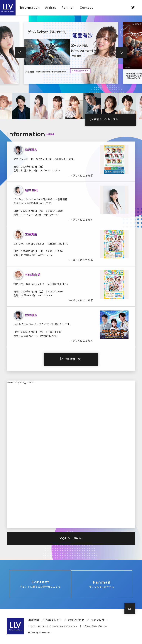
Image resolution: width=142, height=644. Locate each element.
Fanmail (68, 8)
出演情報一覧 (73, 359)
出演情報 (34, 620)
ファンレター (99, 620)
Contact (86, 8)
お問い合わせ (76, 620)
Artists (51, 8)
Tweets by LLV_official (21, 382)
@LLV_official (71, 538)
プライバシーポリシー (95, 627)
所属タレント (54, 620)
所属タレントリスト (104, 119)
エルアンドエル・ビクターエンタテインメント (53, 627)
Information (30, 8)
